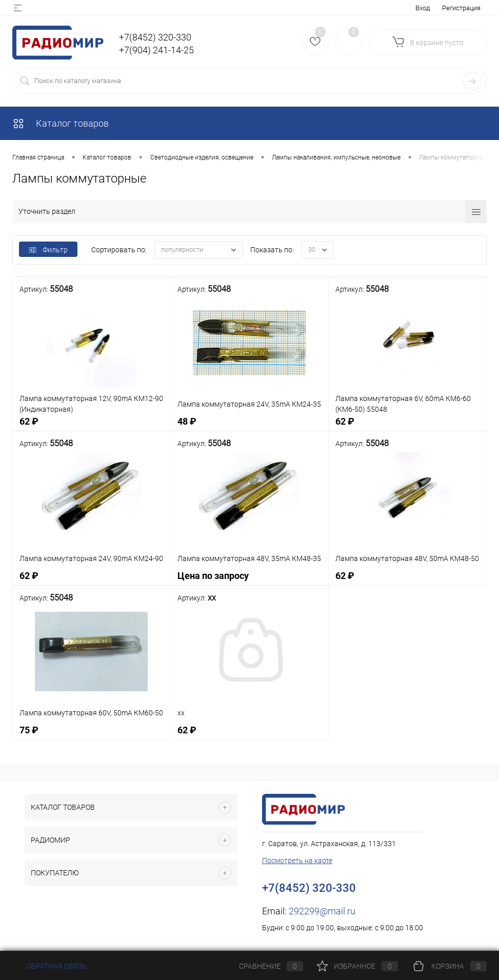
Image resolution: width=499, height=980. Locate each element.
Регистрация (461, 8)
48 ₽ (250, 427)
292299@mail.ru (322, 911)
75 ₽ (92, 736)
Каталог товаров (61, 123)
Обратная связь (49, 966)
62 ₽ (92, 427)
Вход (423, 8)
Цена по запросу (250, 581)
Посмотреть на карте (297, 861)
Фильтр (48, 250)
